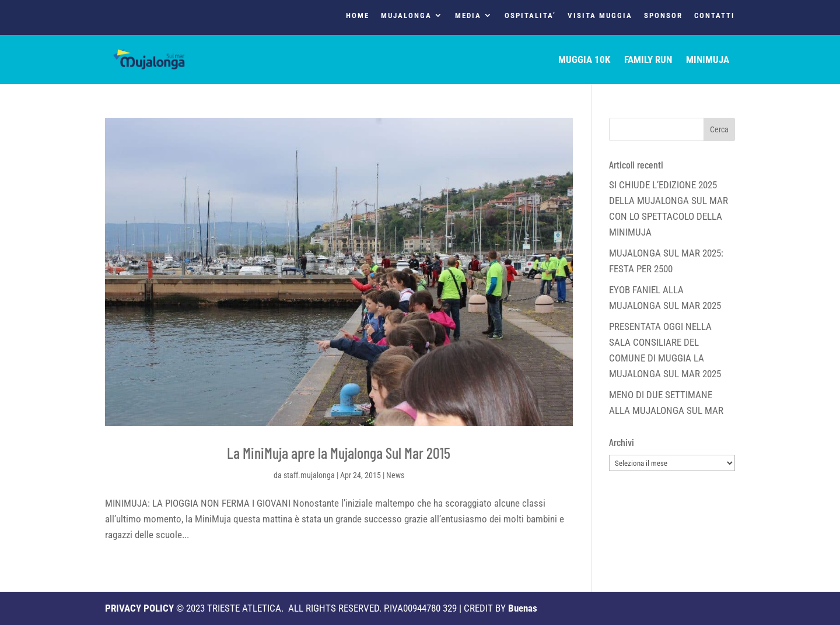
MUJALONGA (406, 16)
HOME (358, 16)
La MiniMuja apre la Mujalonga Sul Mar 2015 (339, 453)
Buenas (523, 608)
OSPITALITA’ (530, 16)
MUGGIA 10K (584, 60)
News (395, 475)
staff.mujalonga (309, 475)
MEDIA (468, 16)
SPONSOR (663, 16)
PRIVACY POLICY (139, 608)
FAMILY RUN (648, 60)
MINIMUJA (708, 60)
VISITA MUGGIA (600, 16)
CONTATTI (715, 16)
